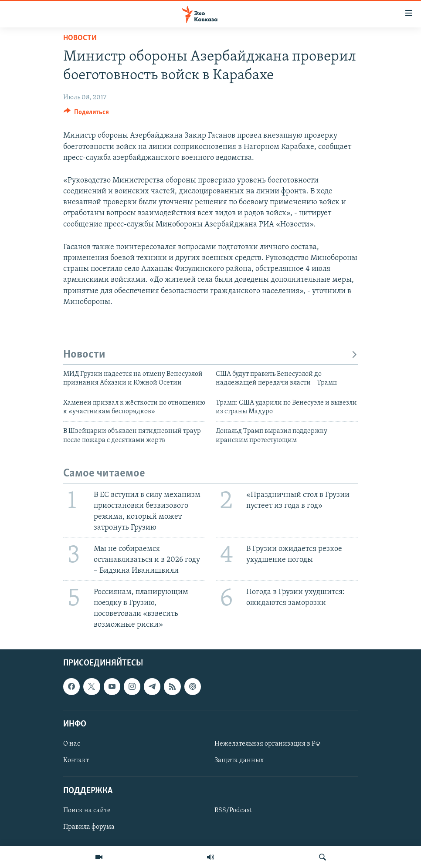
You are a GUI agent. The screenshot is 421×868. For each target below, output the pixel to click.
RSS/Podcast (233, 811)
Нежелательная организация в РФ (267, 744)
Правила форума (89, 827)
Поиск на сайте (87, 811)
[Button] (86, 114)
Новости (80, 38)
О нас (72, 744)
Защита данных (239, 760)
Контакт (76, 760)
